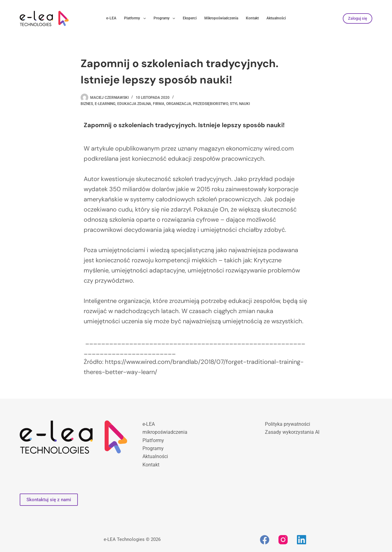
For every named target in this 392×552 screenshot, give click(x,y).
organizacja (179, 104)
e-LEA (111, 18)
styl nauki (240, 104)
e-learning (105, 104)
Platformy (136, 18)
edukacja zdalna (134, 104)
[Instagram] (283, 540)
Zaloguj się (358, 18)
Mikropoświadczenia (221, 18)
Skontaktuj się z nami (49, 500)
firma (159, 104)
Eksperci (190, 18)
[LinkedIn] (302, 540)
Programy (166, 18)
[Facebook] (265, 540)
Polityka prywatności (288, 424)
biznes (87, 104)
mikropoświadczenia (165, 432)
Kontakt (252, 18)
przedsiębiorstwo (210, 104)
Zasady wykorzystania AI (292, 432)
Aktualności (276, 18)
